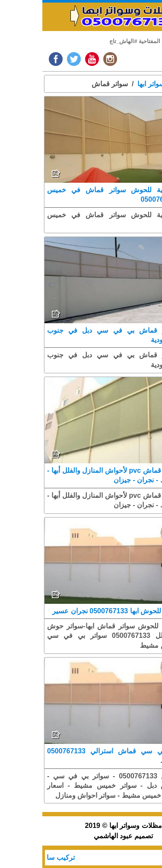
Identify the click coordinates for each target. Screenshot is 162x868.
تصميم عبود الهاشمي (81, 836)
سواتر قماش (67, 84)
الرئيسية (144, 84)
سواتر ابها (108, 84)
